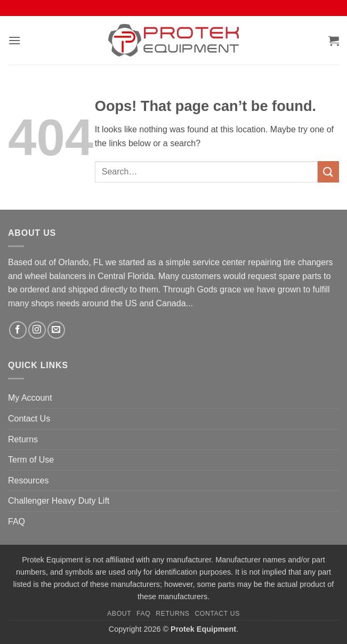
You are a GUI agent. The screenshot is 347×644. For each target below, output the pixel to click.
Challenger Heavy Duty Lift (59, 501)
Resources (28, 480)
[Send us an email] (56, 330)
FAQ (17, 522)
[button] (14, 40)
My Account (30, 398)
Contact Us (29, 419)
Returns (23, 439)
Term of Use (31, 460)
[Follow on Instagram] (37, 330)
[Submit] (328, 172)
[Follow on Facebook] (18, 330)
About (119, 614)
